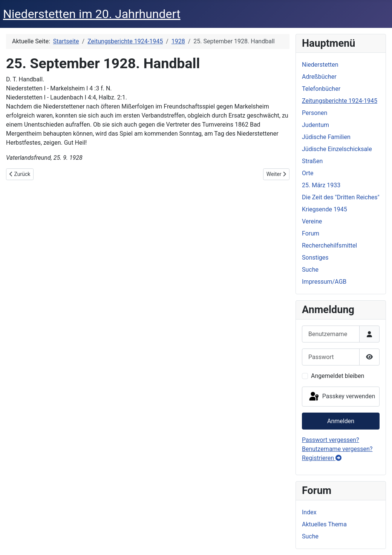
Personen (315, 113)
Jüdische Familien (326, 137)
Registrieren (322, 458)
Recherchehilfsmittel (329, 245)
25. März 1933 (321, 185)
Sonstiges (315, 258)
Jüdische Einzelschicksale (337, 149)
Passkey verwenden (341, 397)
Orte (308, 173)
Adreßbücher (319, 77)
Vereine (312, 221)
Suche (310, 270)
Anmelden (341, 421)
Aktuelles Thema (324, 524)
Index (309, 512)
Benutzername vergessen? (337, 449)
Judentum (315, 125)
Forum (311, 233)
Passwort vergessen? (331, 440)
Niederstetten (320, 65)
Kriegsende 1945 (325, 209)
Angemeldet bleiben (338, 376)
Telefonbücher (321, 89)
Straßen (312, 161)
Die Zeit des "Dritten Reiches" (341, 197)
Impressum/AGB (324, 282)
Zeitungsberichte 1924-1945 (340, 101)
